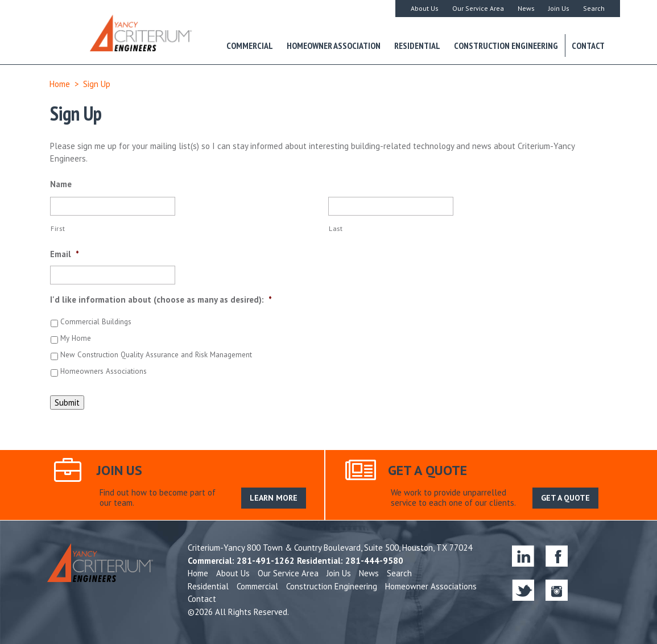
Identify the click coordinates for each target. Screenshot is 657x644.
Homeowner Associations (431, 586)
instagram (557, 590)
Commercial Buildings (96, 322)
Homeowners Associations (104, 371)
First (58, 228)
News (526, 8)
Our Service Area (478, 8)
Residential (417, 46)
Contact (588, 46)
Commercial (250, 46)
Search (594, 8)
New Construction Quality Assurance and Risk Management (156, 355)
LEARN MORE (274, 498)
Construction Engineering (506, 46)
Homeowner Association (334, 46)
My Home (76, 338)
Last (336, 228)
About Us (425, 8)
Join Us (559, 8)
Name (61, 184)
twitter (523, 590)
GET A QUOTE (565, 498)
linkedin (523, 556)
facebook (557, 556)
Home (60, 84)
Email (65, 254)
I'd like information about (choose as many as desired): (161, 300)
